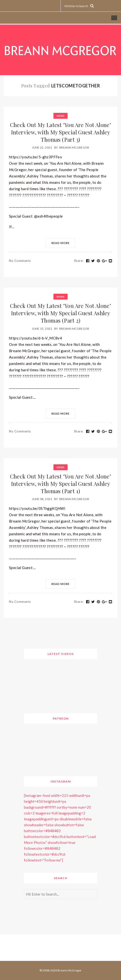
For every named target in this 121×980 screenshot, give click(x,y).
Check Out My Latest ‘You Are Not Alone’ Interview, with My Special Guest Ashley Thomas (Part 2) (61, 313)
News (60, 116)
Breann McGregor (74, 147)
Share (79, 261)
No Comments (20, 261)
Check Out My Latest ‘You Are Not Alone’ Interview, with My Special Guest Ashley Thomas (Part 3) (61, 132)
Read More (60, 243)
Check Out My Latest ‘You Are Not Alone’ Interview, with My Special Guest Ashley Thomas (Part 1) (61, 484)
